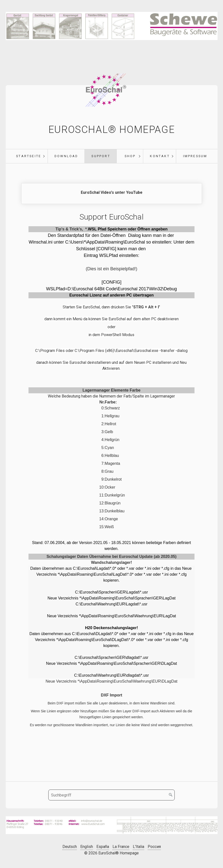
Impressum (195, 156)
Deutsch (70, 847)
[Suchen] (171, 795)
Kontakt (160, 156)
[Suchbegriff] (111, 795)
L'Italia (139, 847)
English (87, 847)
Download (66, 156)
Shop (130, 156)
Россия (154, 847)
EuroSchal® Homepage (111, 130)
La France (121, 847)
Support (101, 156)
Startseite (29, 156)
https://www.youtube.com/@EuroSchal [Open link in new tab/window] (112, 194)
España (103, 847)
